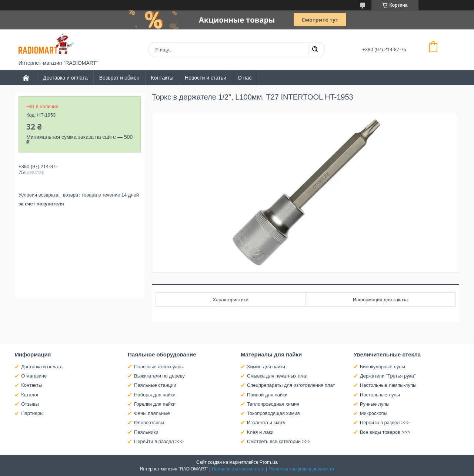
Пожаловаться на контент (238, 469)
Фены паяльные (152, 413)
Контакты (162, 78)
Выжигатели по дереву (159, 376)
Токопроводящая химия (273, 413)
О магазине (34, 376)
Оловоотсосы (149, 423)
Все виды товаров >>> (385, 432)
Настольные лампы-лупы (388, 385)
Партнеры (32, 413)
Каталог (30, 395)
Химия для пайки (266, 367)
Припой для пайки (267, 395)
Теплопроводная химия (273, 404)
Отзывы (30, 404)
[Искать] (315, 50)
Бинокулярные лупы (383, 367)
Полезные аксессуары (159, 367)
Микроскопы (374, 413)
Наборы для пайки (155, 395)
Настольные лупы (380, 395)
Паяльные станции (155, 385)
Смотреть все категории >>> (279, 441)
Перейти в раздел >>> (159, 441)
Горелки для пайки (155, 404)
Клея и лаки (260, 432)
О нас (245, 78)
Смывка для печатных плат (278, 376)
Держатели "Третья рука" (388, 376)
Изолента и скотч (266, 423)
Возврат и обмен (119, 78)
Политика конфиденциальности (301, 469)
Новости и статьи (206, 78)
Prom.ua (269, 462)
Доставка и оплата (65, 78)
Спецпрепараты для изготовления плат (291, 385)
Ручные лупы (375, 404)
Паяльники (146, 432)
